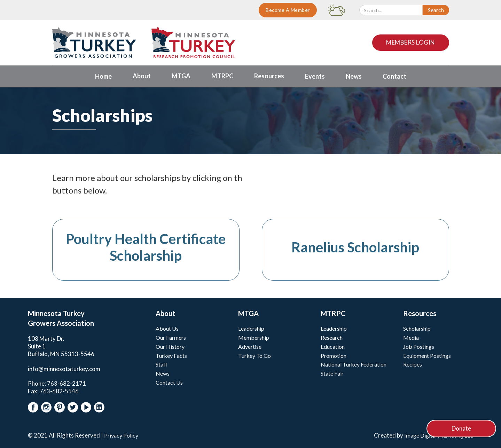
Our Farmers (171, 337)
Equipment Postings (427, 356)
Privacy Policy (121, 435)
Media (411, 337)
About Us (167, 328)
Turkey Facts (171, 356)
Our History (170, 347)
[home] (94, 42)
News (163, 373)
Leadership (251, 328)
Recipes (413, 364)
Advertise (250, 347)
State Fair (332, 373)
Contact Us (169, 382)
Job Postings (419, 347)
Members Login (411, 42)
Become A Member (288, 10)
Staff (162, 364)
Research (332, 337)
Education (333, 347)
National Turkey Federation (354, 364)
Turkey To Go (255, 356)
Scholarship (417, 328)
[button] (142, 76)
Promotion (334, 356)
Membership (254, 337)
